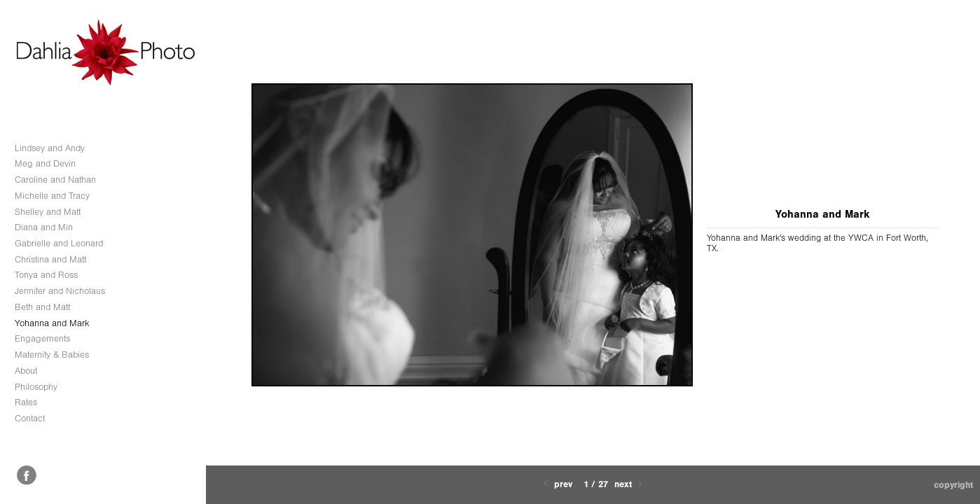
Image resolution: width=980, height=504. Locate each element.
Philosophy (36, 387)
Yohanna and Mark (52, 323)
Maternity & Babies (52, 355)
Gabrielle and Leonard (59, 243)
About (26, 371)
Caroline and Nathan (55, 180)
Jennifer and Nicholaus (60, 291)
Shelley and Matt (48, 212)
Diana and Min (44, 227)
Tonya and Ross (46, 275)
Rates (26, 402)
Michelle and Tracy (52, 196)
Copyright (953, 485)
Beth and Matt (42, 307)
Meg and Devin (45, 163)
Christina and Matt (50, 259)
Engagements (42, 338)
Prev (557, 484)
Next (630, 484)
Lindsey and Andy (50, 148)
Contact (30, 418)
